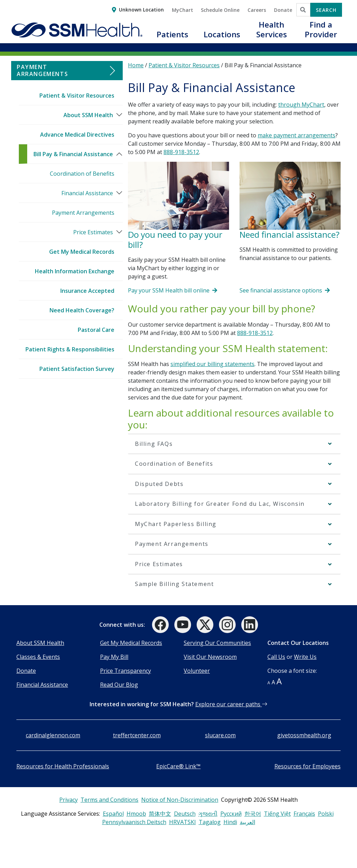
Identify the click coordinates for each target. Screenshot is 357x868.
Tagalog (210, 822)
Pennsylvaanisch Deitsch (134, 822)
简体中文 (160, 814)
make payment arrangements (297, 135)
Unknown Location (141, 10)
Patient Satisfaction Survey (77, 369)
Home (136, 65)
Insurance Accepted (87, 291)
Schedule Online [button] (220, 10)
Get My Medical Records (82, 252)
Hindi (230, 822)
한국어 (253, 814)
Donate (26, 671)
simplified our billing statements (212, 364)
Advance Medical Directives (77, 135)
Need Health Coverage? (82, 310)
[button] (172, 38)
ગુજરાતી (208, 814)
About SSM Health (88, 115)
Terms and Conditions (109, 800)
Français (304, 814)
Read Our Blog (119, 685)
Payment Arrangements (83, 213)
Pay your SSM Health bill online (173, 290)
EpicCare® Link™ (178, 766)
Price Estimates (93, 232)
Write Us (305, 657)
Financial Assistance (87, 193)
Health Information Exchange (75, 271)
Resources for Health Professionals (63, 766)
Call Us (276, 657)
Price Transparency (126, 671)
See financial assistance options (285, 290)
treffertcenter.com (137, 735)
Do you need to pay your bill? (175, 239)
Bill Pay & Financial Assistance (73, 154)
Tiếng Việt (277, 814)
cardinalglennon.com (53, 735)
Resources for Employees (307, 766)
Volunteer (197, 671)
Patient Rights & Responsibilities (70, 349)
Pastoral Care (96, 330)
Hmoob (136, 814)
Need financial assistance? (290, 234)
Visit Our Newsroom (210, 657)
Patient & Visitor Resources (77, 96)
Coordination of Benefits (82, 174)
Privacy (69, 800)
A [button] (269, 683)
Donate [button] (283, 10)
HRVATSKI (183, 822)
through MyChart (301, 105)
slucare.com (220, 735)
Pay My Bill (114, 657)
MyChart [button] (183, 10)
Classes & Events (38, 657)
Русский (231, 814)
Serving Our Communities (217, 643)
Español (113, 814)
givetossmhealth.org (304, 735)
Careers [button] (257, 10)
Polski (326, 814)
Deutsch (185, 814)
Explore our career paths (231, 704)
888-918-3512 (181, 152)
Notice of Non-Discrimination (180, 800)
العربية (248, 822)
